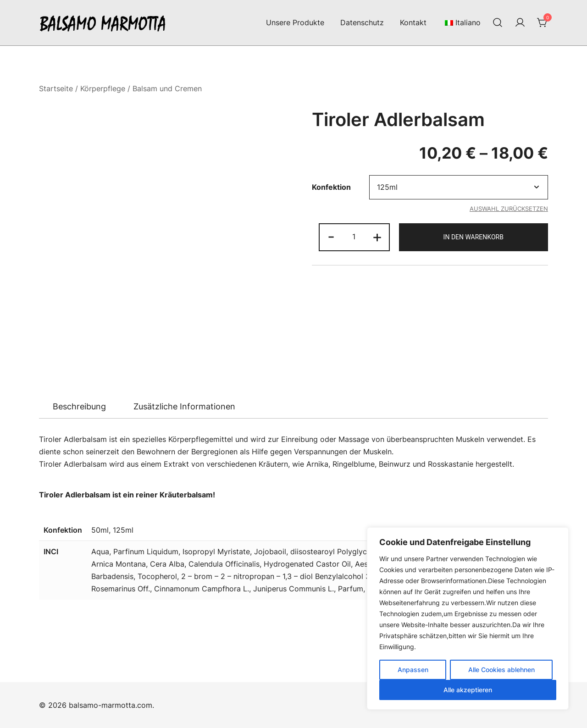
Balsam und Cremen (167, 88)
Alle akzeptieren (468, 690)
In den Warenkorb (473, 237)
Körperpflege (103, 88)
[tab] (79, 407)
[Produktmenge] (354, 237)
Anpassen (413, 670)
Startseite (56, 88)
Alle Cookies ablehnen (501, 670)
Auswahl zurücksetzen (509, 209)
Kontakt (413, 22)
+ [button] (377, 236)
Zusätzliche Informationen (184, 406)
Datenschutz (362, 22)
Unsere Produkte (295, 22)
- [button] (331, 236)
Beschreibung (79, 406)
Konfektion (331, 188)
